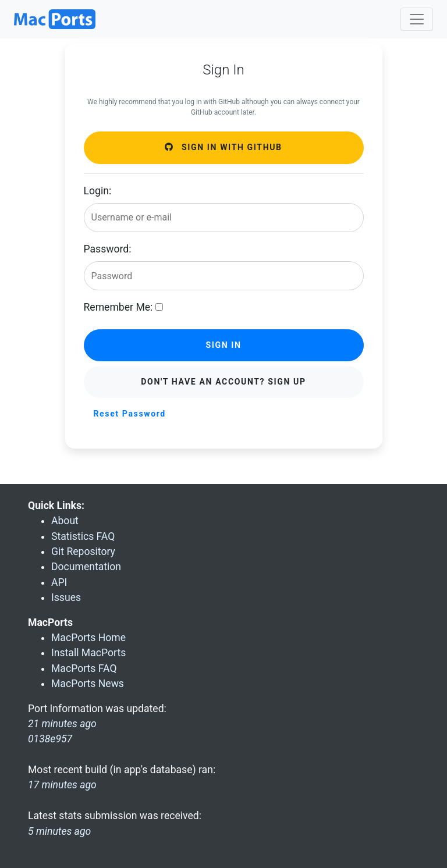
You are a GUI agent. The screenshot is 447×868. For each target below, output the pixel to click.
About (65, 521)
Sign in (223, 345)
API (59, 582)
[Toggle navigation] (417, 19)
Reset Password (130, 414)
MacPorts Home (88, 638)
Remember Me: (118, 307)
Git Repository (83, 552)
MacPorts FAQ (84, 668)
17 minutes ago (62, 785)
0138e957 (50, 739)
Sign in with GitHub (223, 147)
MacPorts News (88, 684)
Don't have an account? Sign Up (223, 382)
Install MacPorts (88, 653)
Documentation (86, 567)
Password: (108, 249)
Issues (66, 597)
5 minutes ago (59, 831)
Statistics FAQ (83, 536)
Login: (98, 191)
